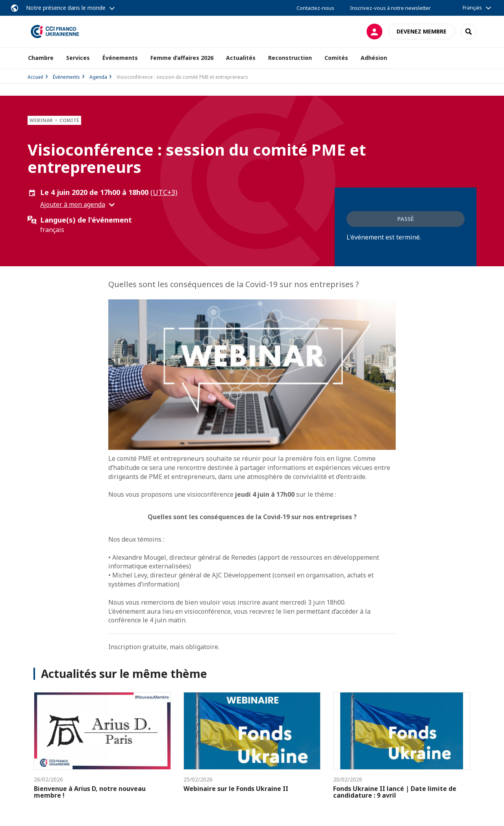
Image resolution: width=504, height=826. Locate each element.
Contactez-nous (315, 8)
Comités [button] (336, 58)
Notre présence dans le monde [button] (66, 8)
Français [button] (472, 7)
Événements (66, 77)
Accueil (35, 77)
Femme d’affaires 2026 (182, 58)
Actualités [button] (241, 58)
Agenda (98, 77)
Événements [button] (120, 58)
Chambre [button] (41, 58)
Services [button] (78, 58)
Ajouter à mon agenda (73, 204)
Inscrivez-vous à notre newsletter (390, 8)
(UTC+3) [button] (164, 192)
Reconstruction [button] (290, 58)
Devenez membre (422, 31)
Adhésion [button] (374, 58)
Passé (406, 219)
